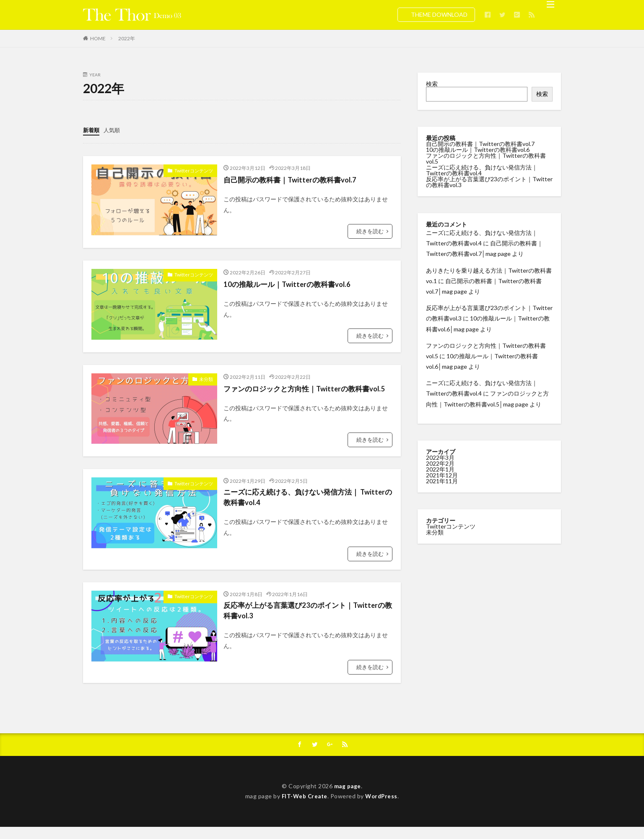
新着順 (92, 129)
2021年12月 (442, 475)
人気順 (114, 129)
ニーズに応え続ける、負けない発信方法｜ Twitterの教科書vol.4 (295, 507)
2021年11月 (442, 481)
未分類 (207, 378)
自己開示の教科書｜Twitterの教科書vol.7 (294, 179)
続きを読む (371, 230)
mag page (347, 798)
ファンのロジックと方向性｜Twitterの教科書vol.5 (301, 393)
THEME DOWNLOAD (439, 14)
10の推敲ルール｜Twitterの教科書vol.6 (291, 283)
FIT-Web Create (304, 808)
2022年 (127, 38)
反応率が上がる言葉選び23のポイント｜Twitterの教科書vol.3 (305, 622)
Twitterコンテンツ (196, 169)
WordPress (383, 808)
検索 (432, 84)
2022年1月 (440, 469)
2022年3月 (440, 457)
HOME (98, 38)
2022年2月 (440, 463)
